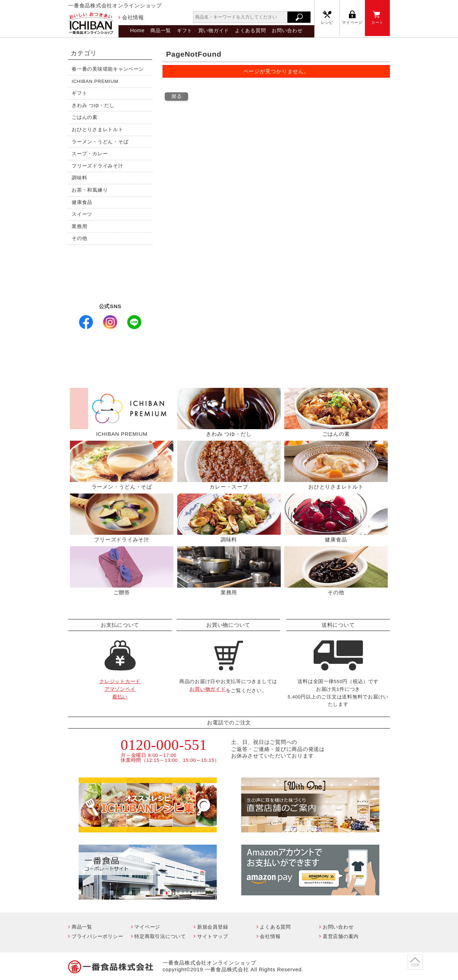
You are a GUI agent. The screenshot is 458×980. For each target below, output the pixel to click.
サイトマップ (213, 936)
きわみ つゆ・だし (93, 105)
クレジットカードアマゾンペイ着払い (120, 689)
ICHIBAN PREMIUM (95, 81)
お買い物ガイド (207, 689)
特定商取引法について (160, 936)
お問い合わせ (287, 30)
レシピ (327, 22)
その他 (79, 238)
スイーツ (82, 214)
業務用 (79, 226)
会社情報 (133, 17)
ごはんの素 (85, 117)
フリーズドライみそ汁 (98, 166)
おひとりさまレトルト (98, 130)
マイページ (352, 22)
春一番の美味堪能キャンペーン (108, 69)
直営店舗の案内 (341, 936)
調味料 (79, 178)
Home (137, 30)
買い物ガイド (214, 30)
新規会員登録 (213, 927)
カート (377, 22)
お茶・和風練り (90, 190)
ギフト (185, 30)
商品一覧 (161, 30)
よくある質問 (251, 30)
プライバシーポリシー (98, 936)
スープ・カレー (90, 154)
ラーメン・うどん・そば (100, 142)
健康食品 (82, 202)
